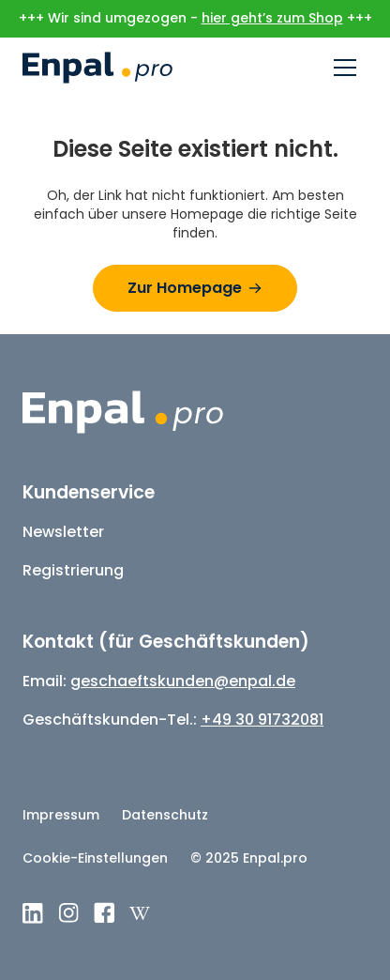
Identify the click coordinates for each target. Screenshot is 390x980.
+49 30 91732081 (262, 720)
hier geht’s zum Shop (272, 18)
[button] (345, 68)
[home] (97, 68)
